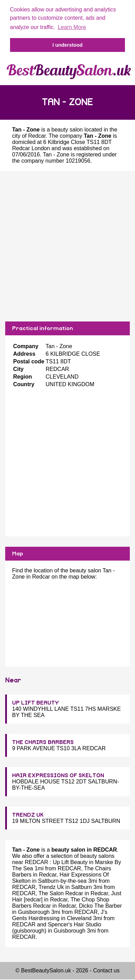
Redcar (37, 136)
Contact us (106, 970)
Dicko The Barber (100, 906)
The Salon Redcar (61, 893)
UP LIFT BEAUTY (35, 703)
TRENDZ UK (28, 815)
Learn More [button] (72, 27)
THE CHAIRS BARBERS (43, 742)
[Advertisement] (65, 246)
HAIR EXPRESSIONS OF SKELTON (58, 775)
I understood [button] (67, 45)
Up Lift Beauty (70, 862)
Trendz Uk (51, 887)
